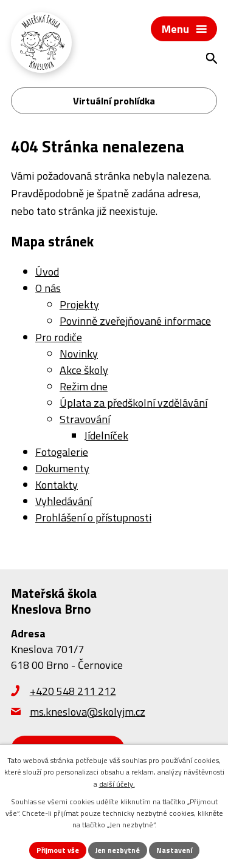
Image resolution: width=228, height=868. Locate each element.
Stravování (85, 419)
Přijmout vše (58, 850)
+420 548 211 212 (73, 691)
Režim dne (84, 386)
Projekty (79, 304)
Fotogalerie (62, 452)
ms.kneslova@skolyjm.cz (88, 712)
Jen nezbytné (118, 850)
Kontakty (57, 485)
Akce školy (84, 370)
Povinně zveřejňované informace (135, 321)
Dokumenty (62, 468)
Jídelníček (106, 436)
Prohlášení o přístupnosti (93, 517)
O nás (48, 288)
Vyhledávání (64, 501)
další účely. (117, 784)
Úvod (47, 272)
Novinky (79, 354)
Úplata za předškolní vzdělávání (133, 403)
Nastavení (174, 850)
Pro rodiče (59, 337)
